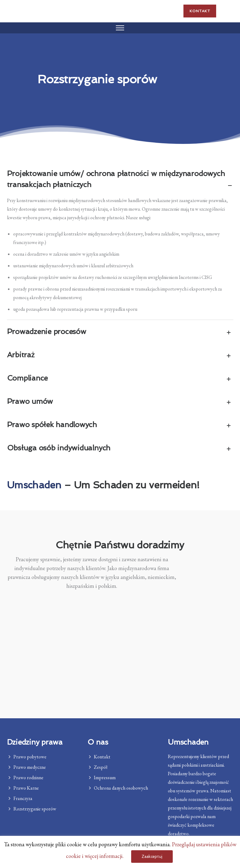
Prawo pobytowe (30, 757)
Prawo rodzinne (28, 778)
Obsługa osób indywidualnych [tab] (120, 448)
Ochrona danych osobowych (121, 788)
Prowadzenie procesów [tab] (120, 332)
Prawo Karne (26, 788)
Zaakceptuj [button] (152, 857)
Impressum (105, 778)
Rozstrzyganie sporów (35, 809)
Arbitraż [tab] (120, 355)
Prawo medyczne (30, 767)
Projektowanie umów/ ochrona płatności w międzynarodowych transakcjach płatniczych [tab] (120, 180)
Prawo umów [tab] (120, 402)
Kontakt (200, 11)
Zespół (101, 767)
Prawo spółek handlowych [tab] (120, 425)
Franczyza (23, 798)
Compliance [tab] (120, 379)
